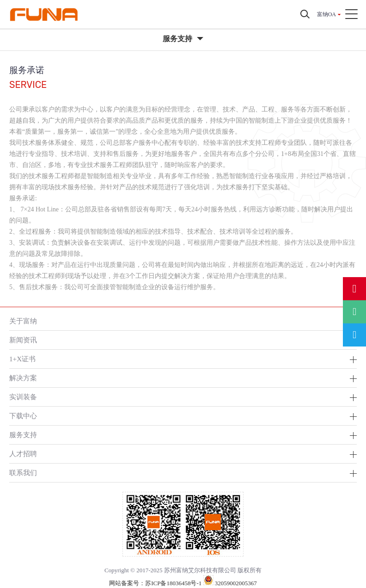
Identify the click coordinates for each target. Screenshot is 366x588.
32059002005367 (230, 583)
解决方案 (23, 378)
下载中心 (23, 416)
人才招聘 (23, 454)
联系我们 (23, 473)
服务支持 (23, 435)
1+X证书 (22, 359)
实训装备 (23, 397)
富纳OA (326, 14)
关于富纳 (23, 321)
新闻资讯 (23, 340)
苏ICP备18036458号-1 (173, 583)
